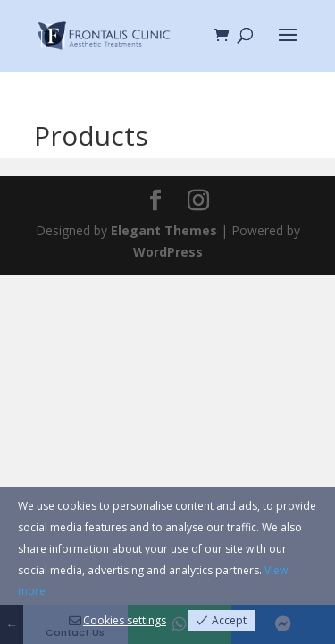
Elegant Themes (164, 230)
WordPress (168, 252)
